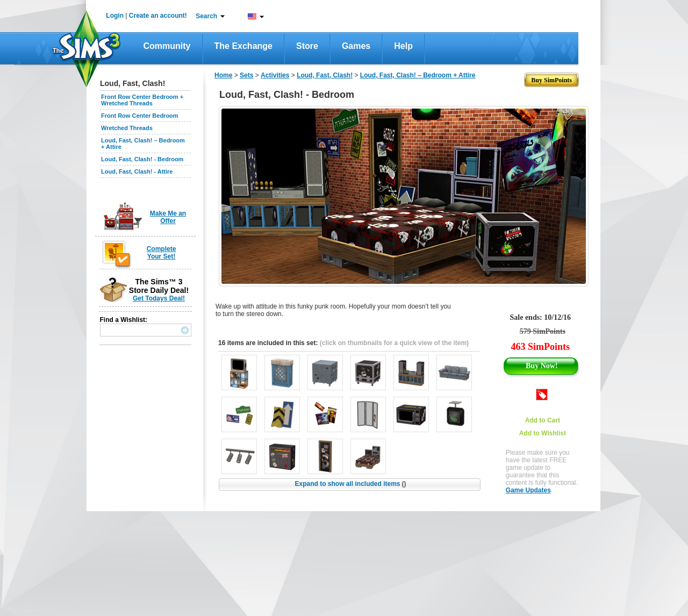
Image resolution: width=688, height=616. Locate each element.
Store (307, 46)
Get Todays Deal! (159, 298)
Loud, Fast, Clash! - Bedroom (142, 159)
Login (115, 16)
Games (356, 46)
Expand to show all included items (350, 484)
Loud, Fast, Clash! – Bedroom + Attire (418, 75)
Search (206, 16)
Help (403, 46)
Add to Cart (543, 420)
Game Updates (528, 490)
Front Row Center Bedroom (140, 116)
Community (167, 46)
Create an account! (158, 16)
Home (223, 75)
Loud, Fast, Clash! (325, 75)
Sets (246, 75)
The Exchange (243, 46)
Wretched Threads (127, 128)
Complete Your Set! (162, 253)
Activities (275, 75)
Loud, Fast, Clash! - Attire (137, 171)
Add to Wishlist (543, 433)
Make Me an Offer (168, 217)
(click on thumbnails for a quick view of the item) (394, 343)
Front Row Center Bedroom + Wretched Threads (142, 100)
